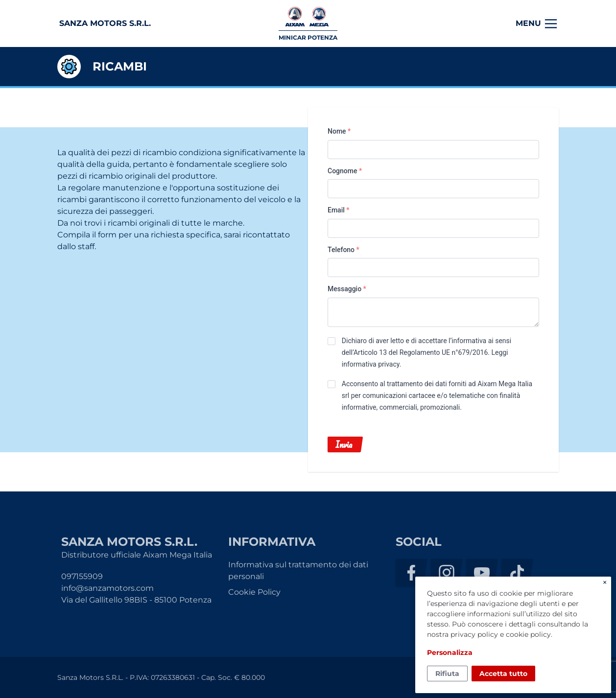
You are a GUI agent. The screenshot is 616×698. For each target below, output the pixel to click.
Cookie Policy (254, 592)
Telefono (344, 250)
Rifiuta (447, 674)
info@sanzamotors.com (107, 588)
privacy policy (474, 634)
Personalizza (450, 652)
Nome (339, 131)
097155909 (82, 576)
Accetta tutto (503, 674)
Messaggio (347, 289)
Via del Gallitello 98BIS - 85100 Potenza (136, 600)
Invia (344, 444)
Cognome (345, 171)
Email (339, 210)
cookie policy (528, 634)
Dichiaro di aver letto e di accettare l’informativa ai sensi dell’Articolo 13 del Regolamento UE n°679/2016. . (426, 352)
